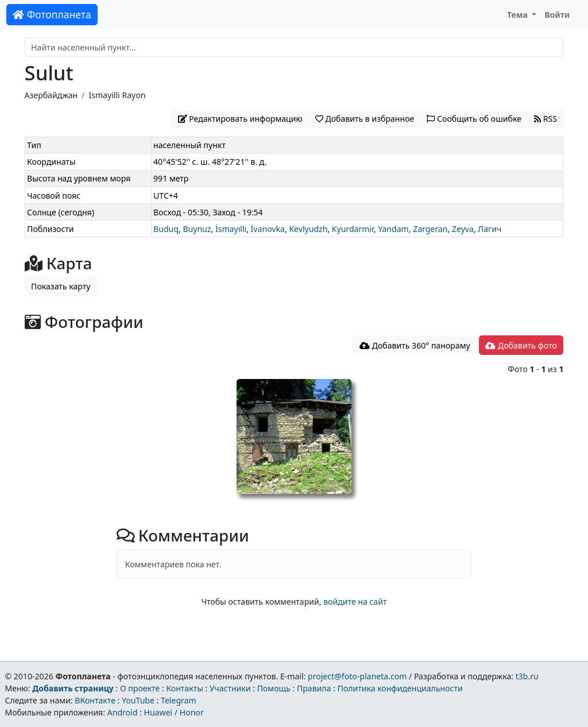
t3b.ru (527, 676)
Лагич (490, 229)
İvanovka (268, 229)
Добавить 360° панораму (415, 345)
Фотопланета (52, 14)
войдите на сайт (355, 602)
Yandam (393, 229)
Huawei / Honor (173, 712)
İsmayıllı (231, 229)
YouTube (138, 700)
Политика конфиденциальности (400, 688)
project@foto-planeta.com (357, 676)
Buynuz (197, 229)
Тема (519, 15)
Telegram (179, 700)
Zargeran (430, 229)
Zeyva (463, 229)
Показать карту (61, 286)
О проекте (140, 688)
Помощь (274, 688)
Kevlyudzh (308, 229)
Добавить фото (521, 345)
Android (123, 712)
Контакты (185, 688)
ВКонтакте (95, 700)
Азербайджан (51, 95)
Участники (230, 688)
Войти (557, 15)
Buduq (166, 229)
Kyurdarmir (353, 229)
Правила (314, 688)
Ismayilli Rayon (117, 95)
